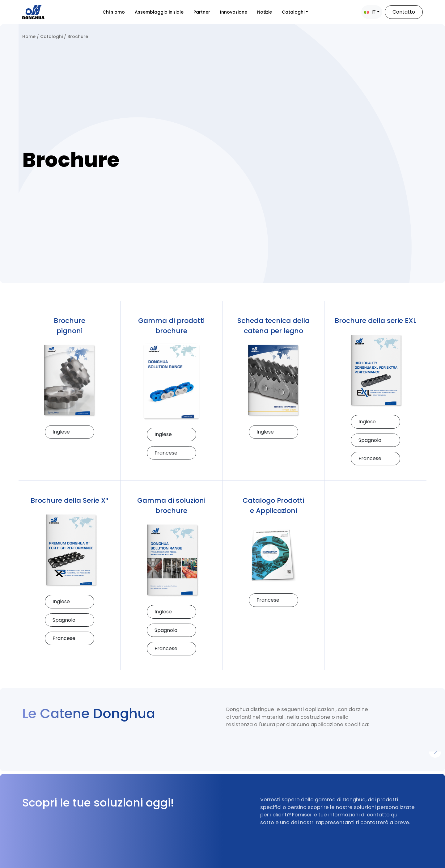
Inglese (61, 432)
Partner (202, 12)
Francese (166, 453)
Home (29, 36)
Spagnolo (370, 440)
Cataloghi (293, 12)
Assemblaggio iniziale (159, 12)
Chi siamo (114, 12)
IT (370, 12)
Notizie (265, 12)
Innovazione (234, 12)
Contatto (404, 12)
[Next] (435, 752)
